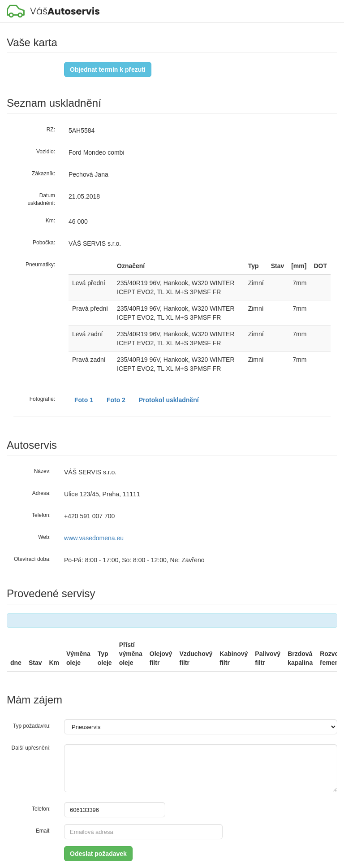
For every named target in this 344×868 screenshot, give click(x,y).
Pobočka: (44, 243)
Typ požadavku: (32, 726)
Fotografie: (42, 399)
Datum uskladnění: (41, 199)
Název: (42, 471)
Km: (50, 221)
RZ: (51, 130)
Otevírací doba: (32, 559)
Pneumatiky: (40, 265)
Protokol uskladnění (169, 400)
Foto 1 (84, 400)
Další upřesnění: (31, 748)
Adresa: (41, 493)
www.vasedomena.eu (94, 538)
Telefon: (41, 515)
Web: (44, 537)
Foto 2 (116, 400)
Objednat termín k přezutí (108, 69)
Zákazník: (43, 174)
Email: (43, 831)
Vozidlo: (46, 152)
